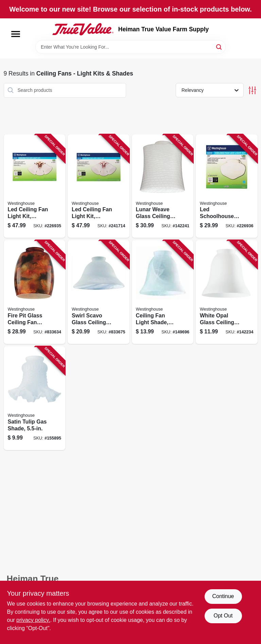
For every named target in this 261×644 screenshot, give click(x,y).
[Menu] (16, 34)
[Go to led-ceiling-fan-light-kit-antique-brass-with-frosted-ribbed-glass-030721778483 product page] (35, 186)
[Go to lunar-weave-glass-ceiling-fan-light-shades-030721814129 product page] (163, 186)
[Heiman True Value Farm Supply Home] (83, 29)
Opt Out (223, 616)
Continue (223, 596)
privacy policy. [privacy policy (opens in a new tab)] (33, 620)
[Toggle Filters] (252, 90)
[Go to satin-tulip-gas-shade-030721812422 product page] (35, 398)
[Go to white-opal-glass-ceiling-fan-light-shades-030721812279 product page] (227, 292)
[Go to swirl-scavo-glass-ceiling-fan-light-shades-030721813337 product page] (99, 292)
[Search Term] (130, 47)
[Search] (219, 46)
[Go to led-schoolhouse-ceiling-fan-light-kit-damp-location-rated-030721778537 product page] (227, 186)
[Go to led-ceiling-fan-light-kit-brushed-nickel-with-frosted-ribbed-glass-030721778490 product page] (99, 186)
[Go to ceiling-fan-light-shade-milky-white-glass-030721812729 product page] (163, 292)
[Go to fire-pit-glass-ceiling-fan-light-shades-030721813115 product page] (35, 292)
